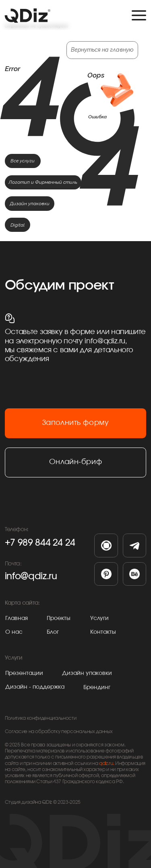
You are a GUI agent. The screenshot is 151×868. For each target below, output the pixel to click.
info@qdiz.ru (31, 576)
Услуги (99, 618)
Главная (17, 618)
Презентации (24, 673)
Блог (53, 632)
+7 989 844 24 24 (40, 543)
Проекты (59, 618)
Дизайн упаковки (87, 673)
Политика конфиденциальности (41, 718)
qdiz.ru (106, 764)
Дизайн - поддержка (35, 687)
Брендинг (97, 687)
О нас (14, 632)
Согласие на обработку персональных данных (59, 732)
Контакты (103, 632)
